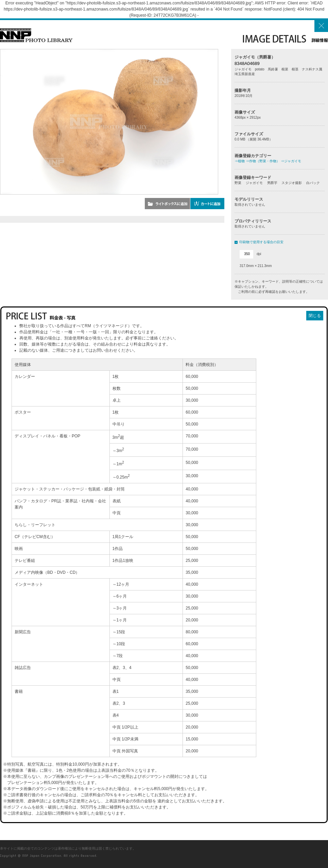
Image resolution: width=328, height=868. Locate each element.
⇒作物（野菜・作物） (263, 161)
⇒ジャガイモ (291, 161)
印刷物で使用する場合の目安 (261, 242)
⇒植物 (240, 161)
